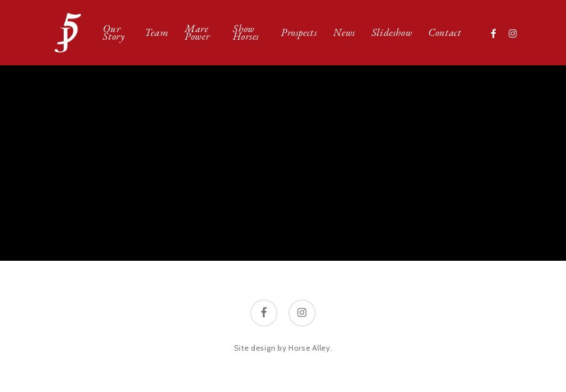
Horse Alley (309, 348)
